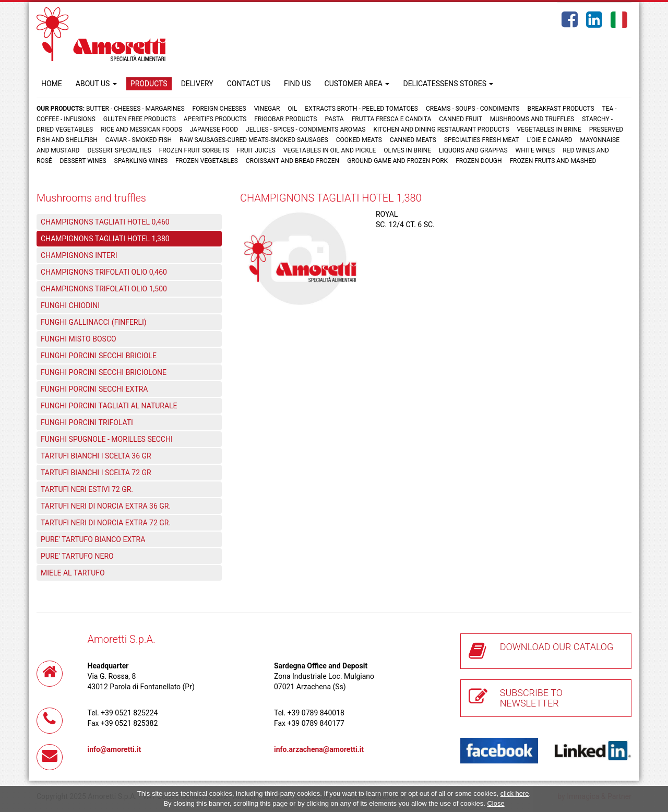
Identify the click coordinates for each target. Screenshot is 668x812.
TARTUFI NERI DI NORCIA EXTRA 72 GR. (106, 523)
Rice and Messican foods (141, 130)
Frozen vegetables (207, 161)
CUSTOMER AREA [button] (357, 84)
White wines (535, 150)
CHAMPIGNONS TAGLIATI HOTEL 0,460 (105, 222)
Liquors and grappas (473, 150)
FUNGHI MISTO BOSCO (79, 339)
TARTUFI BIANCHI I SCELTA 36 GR (96, 456)
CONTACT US (249, 84)
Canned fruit (461, 119)
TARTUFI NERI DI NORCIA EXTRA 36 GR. (106, 506)
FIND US (297, 84)
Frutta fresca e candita (392, 119)
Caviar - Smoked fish (139, 140)
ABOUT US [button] (96, 84)
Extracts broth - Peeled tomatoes (361, 109)
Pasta (334, 119)
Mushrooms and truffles (532, 119)
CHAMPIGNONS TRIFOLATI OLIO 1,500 (104, 289)
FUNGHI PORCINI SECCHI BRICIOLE (99, 356)
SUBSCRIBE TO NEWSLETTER (531, 698)
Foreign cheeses (219, 109)
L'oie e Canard (550, 140)
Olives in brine (407, 150)
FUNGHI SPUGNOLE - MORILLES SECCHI (107, 439)
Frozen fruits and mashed (553, 161)
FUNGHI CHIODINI (70, 305)
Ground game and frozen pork (397, 161)
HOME (52, 84)
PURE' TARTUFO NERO (77, 556)
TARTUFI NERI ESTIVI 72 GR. (87, 489)
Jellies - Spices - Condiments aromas (306, 130)
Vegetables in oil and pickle (330, 150)
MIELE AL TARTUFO (73, 573)
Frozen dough (479, 161)
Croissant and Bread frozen (293, 161)
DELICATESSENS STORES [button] (448, 84)
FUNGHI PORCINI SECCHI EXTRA (94, 389)
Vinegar (267, 109)
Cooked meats (359, 140)
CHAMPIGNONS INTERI (79, 255)
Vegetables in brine (549, 130)
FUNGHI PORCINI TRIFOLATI (87, 422)
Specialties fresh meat (482, 140)
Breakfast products (560, 109)
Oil (292, 109)
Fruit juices (256, 150)
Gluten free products (140, 119)
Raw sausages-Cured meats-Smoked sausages (254, 140)
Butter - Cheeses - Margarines (135, 109)
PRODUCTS (149, 84)
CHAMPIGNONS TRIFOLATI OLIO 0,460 (104, 272)
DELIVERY (197, 84)
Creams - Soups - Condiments (473, 109)
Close (496, 803)
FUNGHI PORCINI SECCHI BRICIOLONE (104, 372)
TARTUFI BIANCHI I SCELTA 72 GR (96, 473)
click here (515, 793)
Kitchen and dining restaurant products (441, 130)
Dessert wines (83, 161)
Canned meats (413, 140)
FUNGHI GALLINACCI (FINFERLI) (94, 322)
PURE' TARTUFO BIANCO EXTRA (93, 539)
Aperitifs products (215, 119)
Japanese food (214, 130)
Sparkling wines (141, 161)
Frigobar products (285, 119)
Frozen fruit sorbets (194, 150)
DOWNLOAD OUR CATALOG (557, 647)
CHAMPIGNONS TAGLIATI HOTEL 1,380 (105, 239)
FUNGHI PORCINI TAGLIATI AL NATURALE (109, 406)
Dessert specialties (119, 150)
